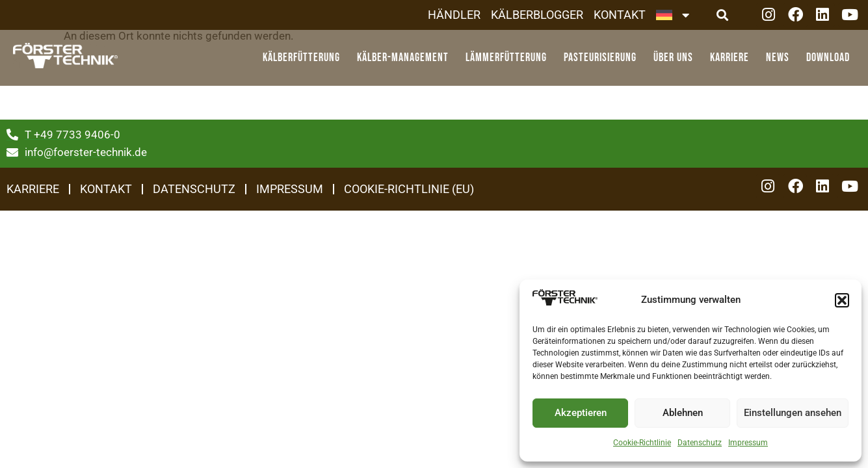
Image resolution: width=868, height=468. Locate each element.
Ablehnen (683, 413)
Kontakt (620, 15)
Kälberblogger (537, 15)
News (781, 58)
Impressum (748, 443)
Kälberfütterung (305, 58)
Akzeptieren (581, 413)
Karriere (733, 58)
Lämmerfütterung (509, 58)
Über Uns (677, 58)
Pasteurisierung (603, 58)
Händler (454, 15)
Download (828, 58)
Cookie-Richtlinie (642, 443)
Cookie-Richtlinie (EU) (409, 189)
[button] (842, 300)
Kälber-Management (406, 58)
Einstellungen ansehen (793, 413)
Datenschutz (700, 443)
